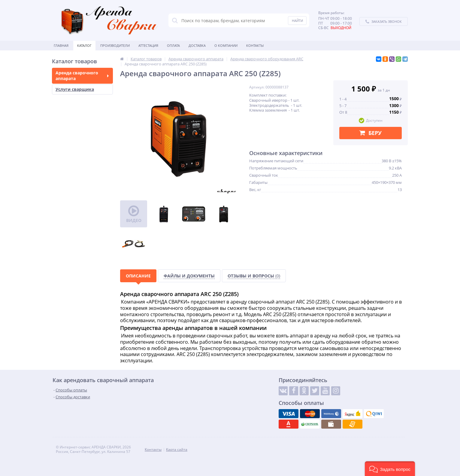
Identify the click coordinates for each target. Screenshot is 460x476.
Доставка (197, 45)
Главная (61, 45)
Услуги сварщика (75, 89)
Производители (115, 45)
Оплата (173, 45)
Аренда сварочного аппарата (82, 75)
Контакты (255, 45)
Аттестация (148, 45)
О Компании (226, 45)
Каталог (84, 45)
